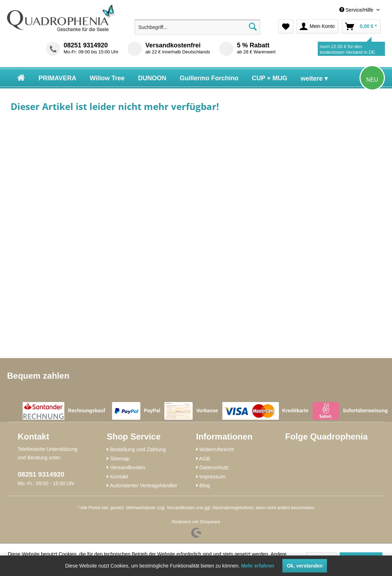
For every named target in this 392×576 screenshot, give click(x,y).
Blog (205, 485)
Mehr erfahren (258, 566)
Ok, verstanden (305, 566)
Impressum (212, 476)
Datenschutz (214, 467)
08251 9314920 (86, 45)
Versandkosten (127, 467)
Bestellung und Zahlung (138, 449)
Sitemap (120, 458)
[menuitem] (329, 10)
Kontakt (119, 476)
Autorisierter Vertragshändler (144, 485)
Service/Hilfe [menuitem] (357, 10)
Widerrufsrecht (217, 449)
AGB (205, 458)
